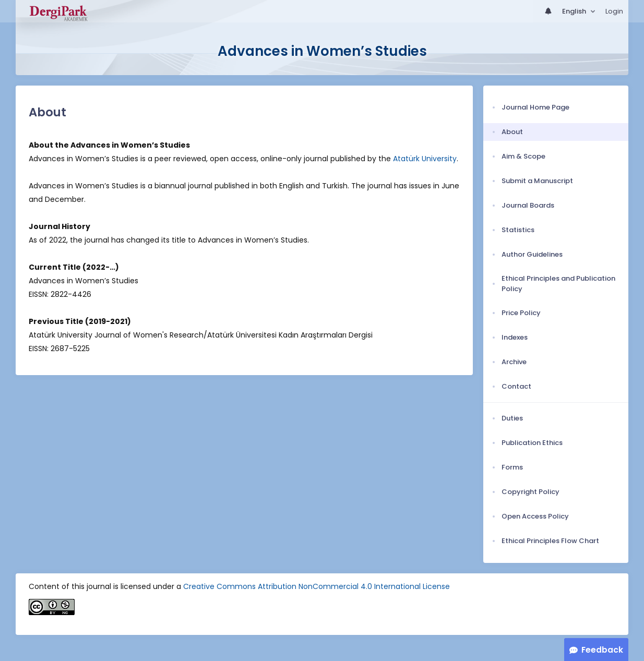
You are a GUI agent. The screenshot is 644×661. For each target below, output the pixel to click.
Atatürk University (425, 159)
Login (614, 11)
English (575, 11)
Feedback (602, 650)
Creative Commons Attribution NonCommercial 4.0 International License (317, 586)
